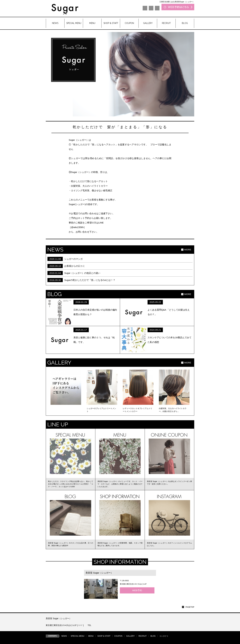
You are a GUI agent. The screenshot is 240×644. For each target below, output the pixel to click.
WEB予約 (137, 590)
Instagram (157, 8)
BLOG (153, 636)
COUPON (118, 636)
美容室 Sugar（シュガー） (99, 573)
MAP (80, 625)
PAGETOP (190, 607)
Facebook (145, 8)
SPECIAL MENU (78, 636)
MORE (188, 250)
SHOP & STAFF (104, 636)
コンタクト (164, 636)
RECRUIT (143, 636)
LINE (151, 8)
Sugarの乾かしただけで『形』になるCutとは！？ (90, 280)
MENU (91, 636)
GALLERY (130, 636)
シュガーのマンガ (73, 259)
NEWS (64, 636)
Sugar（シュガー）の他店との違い (82, 273)
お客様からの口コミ (75, 266)
